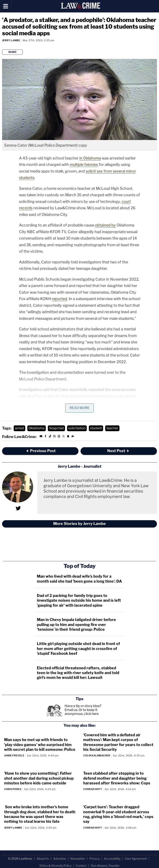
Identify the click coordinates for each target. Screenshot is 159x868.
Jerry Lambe (11, 40)
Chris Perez (13, 789)
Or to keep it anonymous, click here (82, 712)
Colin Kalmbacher (97, 755)
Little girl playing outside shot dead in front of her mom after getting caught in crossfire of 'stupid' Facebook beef (78, 649)
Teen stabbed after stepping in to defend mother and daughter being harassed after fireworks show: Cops (117, 778)
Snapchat (56, 428)
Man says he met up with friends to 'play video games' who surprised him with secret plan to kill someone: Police (40, 745)
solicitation (77, 428)
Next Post (118, 451)
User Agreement (136, 859)
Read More (79, 408)
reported (59, 299)
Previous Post (41, 451)
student (96, 428)
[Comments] (3, 46)
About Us (43, 859)
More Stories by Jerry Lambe (79, 524)
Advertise (60, 859)
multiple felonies (84, 165)
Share (13, 52)
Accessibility (112, 859)
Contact (81, 866)
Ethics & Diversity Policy (55, 866)
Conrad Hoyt (93, 789)
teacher (112, 428)
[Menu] (6, 6)
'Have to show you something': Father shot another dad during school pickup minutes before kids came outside (39, 778)
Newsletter (78, 859)
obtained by (105, 225)
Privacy (95, 859)
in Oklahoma (90, 158)
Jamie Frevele (14, 755)
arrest (19, 428)
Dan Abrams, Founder (105, 866)
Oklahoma (37, 428)
